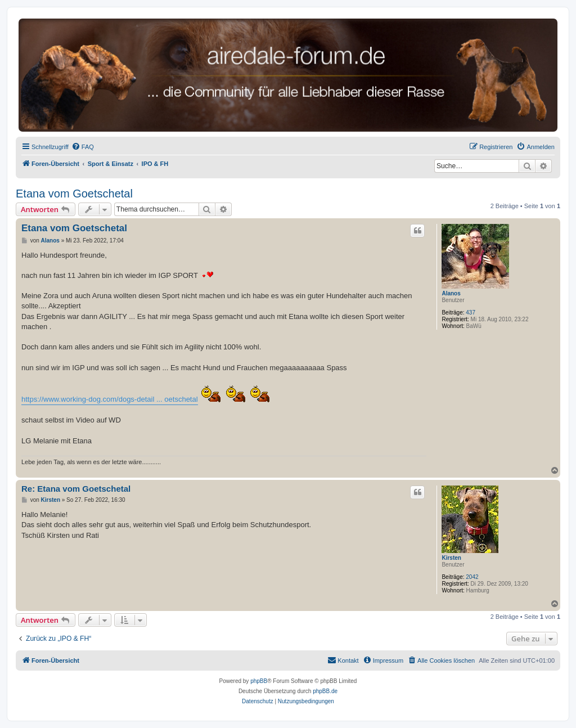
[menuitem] (83, 147)
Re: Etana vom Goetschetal (76, 489)
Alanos (451, 293)
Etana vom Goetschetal (74, 194)
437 (471, 313)
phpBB (259, 681)
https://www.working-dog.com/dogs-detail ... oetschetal (110, 399)
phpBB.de (325, 691)
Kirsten (451, 558)
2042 (472, 577)
